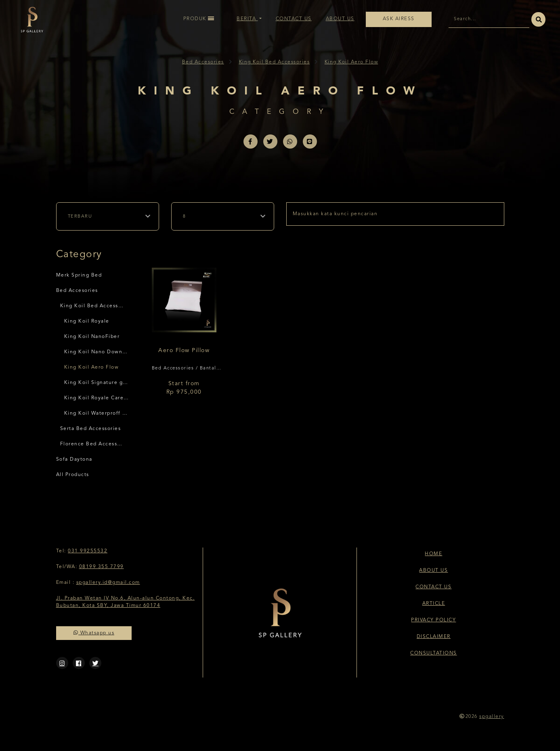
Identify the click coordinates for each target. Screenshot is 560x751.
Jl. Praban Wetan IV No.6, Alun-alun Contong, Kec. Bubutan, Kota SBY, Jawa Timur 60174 (126, 602)
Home (433, 554)
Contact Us (294, 19)
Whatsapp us (94, 633)
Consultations (434, 653)
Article (434, 604)
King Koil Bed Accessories (275, 62)
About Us (340, 19)
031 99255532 (88, 551)
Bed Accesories (203, 62)
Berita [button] (247, 19)
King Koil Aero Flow (351, 62)
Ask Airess (399, 19)
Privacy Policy (433, 620)
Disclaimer (434, 637)
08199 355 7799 (102, 567)
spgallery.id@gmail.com (108, 583)
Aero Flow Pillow (184, 350)
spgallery (492, 717)
